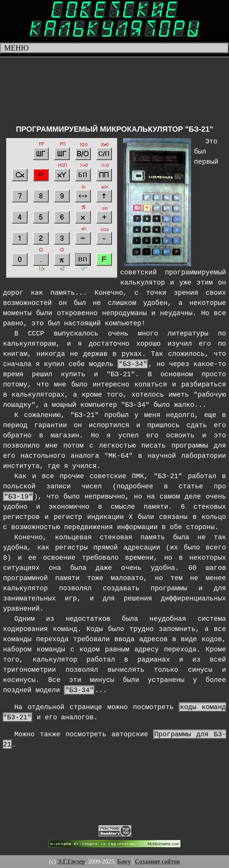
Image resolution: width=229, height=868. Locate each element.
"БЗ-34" (133, 364)
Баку (124, 861)
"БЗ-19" (18, 497)
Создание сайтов (157, 861)
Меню (16, 48)
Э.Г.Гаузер (71, 861)
